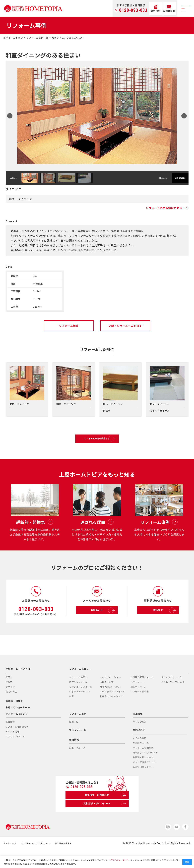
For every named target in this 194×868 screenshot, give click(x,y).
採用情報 (138, 729)
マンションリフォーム (81, 702)
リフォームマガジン (17, 729)
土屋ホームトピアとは (18, 684)
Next (183, 116)
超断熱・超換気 (14, 717)
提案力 (9, 693)
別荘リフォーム (139, 702)
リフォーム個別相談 (143, 763)
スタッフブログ (15, 752)
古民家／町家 (107, 697)
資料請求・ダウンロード (145, 768)
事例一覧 (74, 737)
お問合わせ (103, 626)
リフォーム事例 (78, 729)
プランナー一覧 (78, 746)
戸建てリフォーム (78, 697)
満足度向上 (11, 707)
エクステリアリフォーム (112, 707)
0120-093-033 (133, 10)
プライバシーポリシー (120, 860)
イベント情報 (13, 747)
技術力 (9, 697)
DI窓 (71, 712)
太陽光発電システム (110, 702)
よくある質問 (140, 754)
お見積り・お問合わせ (105, 812)
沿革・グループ (77, 763)
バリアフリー (137, 697)
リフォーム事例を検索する (105, 441)
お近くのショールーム (18, 723)
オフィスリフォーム (171, 693)
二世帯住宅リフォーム (142, 693)
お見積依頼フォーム (143, 773)
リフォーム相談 (69, 326)
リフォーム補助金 (140, 707)
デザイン (10, 702)
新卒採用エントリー (143, 783)
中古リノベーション (79, 707)
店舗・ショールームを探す (125, 326)
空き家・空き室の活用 (173, 697)
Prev (11, 116)
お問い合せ (139, 746)
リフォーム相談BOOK (17, 742)
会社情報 (74, 755)
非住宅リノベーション (111, 712)
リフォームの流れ (78, 693)
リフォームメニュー (80, 684)
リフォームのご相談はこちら (167, 208)
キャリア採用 (140, 737)
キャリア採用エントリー (145, 778)
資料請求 (165, 626)
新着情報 (10, 737)
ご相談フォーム (141, 759)
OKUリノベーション (110, 693)
